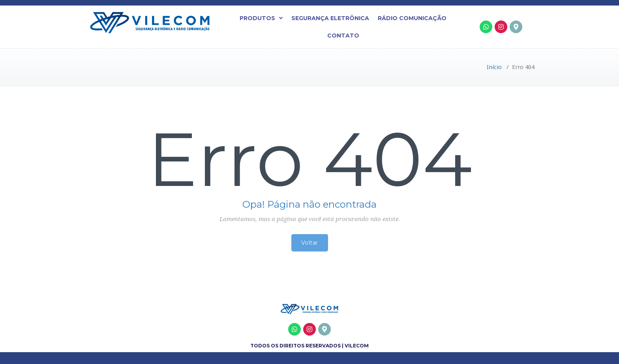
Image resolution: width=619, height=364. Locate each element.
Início (494, 67)
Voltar (310, 243)
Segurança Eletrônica (330, 18)
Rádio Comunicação (412, 18)
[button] (261, 18)
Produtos (261, 18)
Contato (343, 36)
